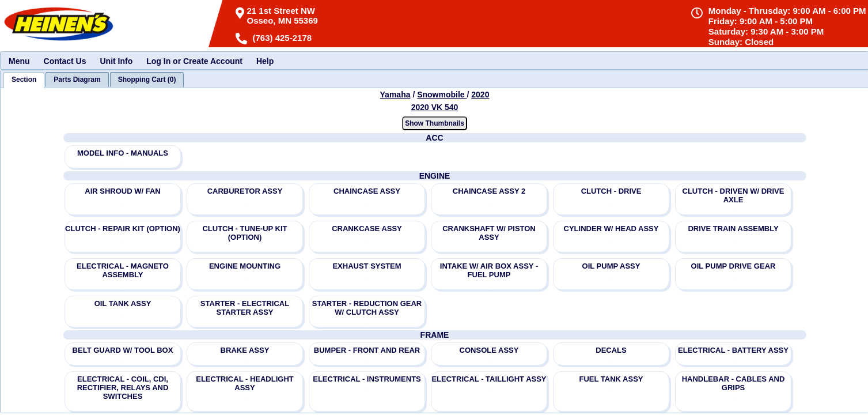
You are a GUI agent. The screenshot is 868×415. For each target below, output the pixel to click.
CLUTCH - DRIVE (611, 191)
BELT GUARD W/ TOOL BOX (123, 350)
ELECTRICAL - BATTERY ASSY (733, 350)
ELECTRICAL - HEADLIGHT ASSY (245, 383)
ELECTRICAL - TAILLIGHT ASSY (489, 379)
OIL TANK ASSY (123, 303)
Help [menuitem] (265, 61)
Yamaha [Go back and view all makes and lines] (395, 95)
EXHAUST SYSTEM (367, 266)
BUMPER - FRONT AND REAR (367, 350)
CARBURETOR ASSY (245, 191)
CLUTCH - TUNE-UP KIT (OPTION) (245, 233)
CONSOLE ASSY (489, 350)
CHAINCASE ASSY (367, 191)
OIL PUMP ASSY (611, 266)
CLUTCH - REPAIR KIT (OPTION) (123, 229)
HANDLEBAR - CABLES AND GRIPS (734, 383)
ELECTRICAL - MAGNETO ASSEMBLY (123, 270)
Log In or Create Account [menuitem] (194, 61)
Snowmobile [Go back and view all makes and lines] (442, 95)
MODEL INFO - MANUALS (123, 153)
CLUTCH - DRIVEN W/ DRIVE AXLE (734, 195)
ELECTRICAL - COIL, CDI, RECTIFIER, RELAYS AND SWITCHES (123, 388)
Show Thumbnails (435, 123)
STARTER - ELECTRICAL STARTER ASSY (245, 308)
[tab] (24, 80)
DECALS (611, 350)
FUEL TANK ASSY (611, 379)
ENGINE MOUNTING (245, 266)
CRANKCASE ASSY (367, 229)
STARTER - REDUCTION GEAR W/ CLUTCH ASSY (367, 308)
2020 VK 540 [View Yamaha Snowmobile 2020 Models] (435, 107)
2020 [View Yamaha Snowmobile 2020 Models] (480, 95)
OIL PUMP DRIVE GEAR (734, 266)
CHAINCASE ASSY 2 (489, 191)
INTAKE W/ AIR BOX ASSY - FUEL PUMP (489, 270)
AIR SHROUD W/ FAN (122, 191)
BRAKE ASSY (245, 350)
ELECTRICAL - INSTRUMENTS (367, 379)
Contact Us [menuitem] (65, 61)
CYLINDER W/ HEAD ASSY (611, 229)
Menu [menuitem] (19, 61)
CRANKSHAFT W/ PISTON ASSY (489, 233)
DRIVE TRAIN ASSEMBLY (733, 229)
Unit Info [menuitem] (116, 61)
